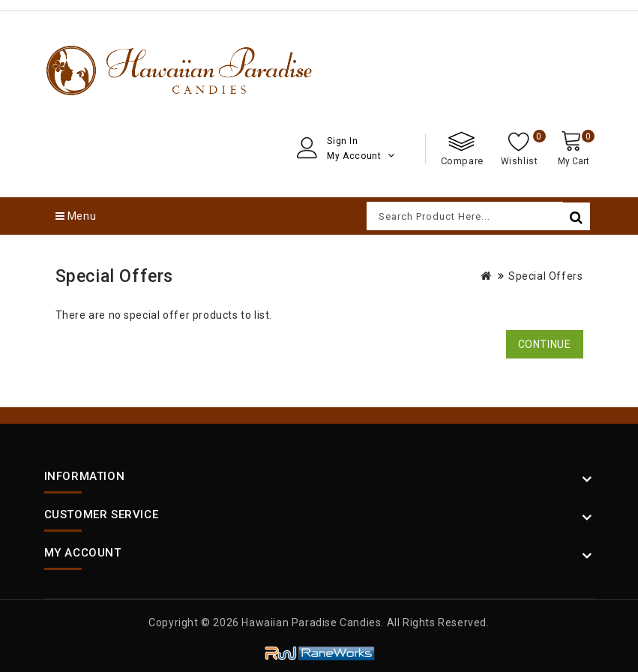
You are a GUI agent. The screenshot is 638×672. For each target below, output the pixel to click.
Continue (545, 344)
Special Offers (545, 276)
